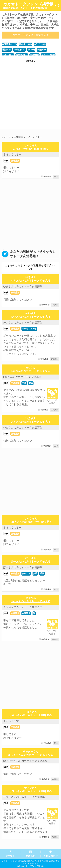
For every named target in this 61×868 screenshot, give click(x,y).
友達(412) (34, 55)
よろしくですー (12, 154)
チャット (26, 574)
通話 (42, 574)
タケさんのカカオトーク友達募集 (23, 607)
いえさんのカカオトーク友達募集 (23, 428)
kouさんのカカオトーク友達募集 (22, 377)
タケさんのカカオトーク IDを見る (30, 601)
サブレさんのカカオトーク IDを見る (30, 791)
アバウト (10, 856)
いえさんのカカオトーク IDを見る (30, 422)
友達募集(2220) (9, 44)
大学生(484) (22, 55)
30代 (6, 161)
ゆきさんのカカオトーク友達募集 (23, 286)
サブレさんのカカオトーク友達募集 (24, 797)
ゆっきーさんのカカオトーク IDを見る (30, 755)
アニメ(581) (8, 55)
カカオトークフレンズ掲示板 (28, 6)
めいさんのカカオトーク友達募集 (23, 322)
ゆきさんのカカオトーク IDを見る (30, 281)
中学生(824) (19, 50)
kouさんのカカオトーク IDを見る (30, 371)
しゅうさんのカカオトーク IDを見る (30, 522)
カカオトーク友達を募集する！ (31, 35)
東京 (31, 383)
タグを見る (30, 61)
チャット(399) (48, 55)
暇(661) (31, 50)
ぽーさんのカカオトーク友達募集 (23, 567)
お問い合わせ (51, 856)
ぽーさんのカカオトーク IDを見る (30, 562)
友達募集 (15, 161)
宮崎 (35, 574)
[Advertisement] (30, 98)
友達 (24, 383)
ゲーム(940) (40, 44)
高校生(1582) (25, 44)
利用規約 (30, 856)
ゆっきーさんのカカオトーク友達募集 (25, 761)
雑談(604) (42, 50)
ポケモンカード (29, 329)
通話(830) (7, 50)
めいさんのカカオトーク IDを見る (30, 317)
